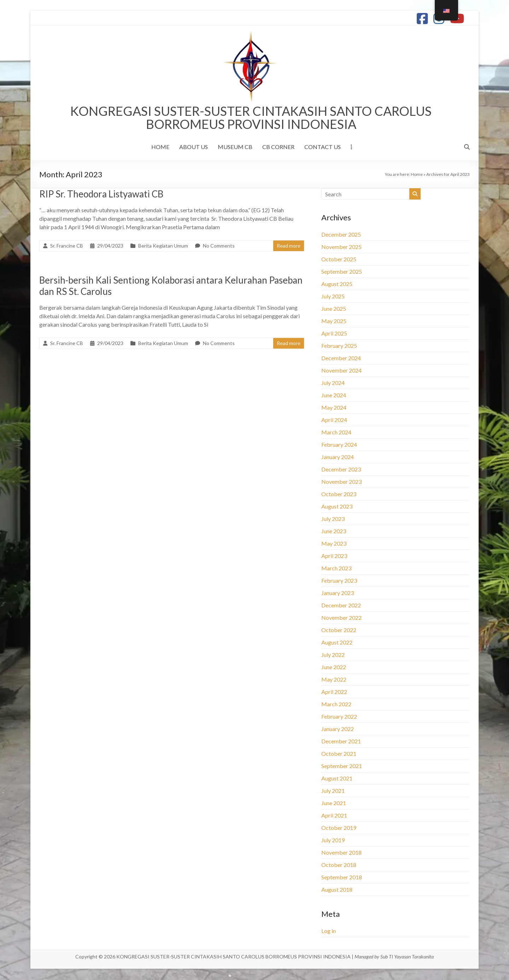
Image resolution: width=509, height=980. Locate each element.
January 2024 (338, 458)
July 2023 (333, 519)
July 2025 (333, 297)
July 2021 (333, 791)
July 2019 (333, 841)
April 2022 (334, 692)
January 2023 (338, 593)
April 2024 (334, 420)
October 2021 (339, 754)
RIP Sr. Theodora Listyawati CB (101, 195)
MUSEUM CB (235, 147)
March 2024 (336, 433)
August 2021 (337, 779)
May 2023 (334, 544)
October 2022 (339, 631)
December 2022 (341, 606)
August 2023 (337, 507)
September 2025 (342, 272)
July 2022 (333, 655)
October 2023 (339, 495)
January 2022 (338, 729)
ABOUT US (194, 147)
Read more (289, 246)
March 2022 (336, 705)
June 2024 (334, 396)
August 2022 (337, 643)
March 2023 (336, 569)
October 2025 (339, 260)
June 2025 (334, 309)
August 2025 (337, 284)
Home (417, 175)
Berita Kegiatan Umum (163, 246)
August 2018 (337, 890)
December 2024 (341, 359)
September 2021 (342, 767)
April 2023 (334, 556)
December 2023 (341, 470)
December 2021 (341, 742)
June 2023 (334, 532)
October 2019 (339, 828)
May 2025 (334, 322)
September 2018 (342, 878)
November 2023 (341, 482)
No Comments (219, 246)
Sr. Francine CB (67, 246)
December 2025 (341, 235)
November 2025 (341, 247)
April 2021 (334, 816)
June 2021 (334, 804)
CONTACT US (323, 147)
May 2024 (334, 408)
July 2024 (333, 383)
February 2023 (339, 581)
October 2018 (339, 865)
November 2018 (341, 853)
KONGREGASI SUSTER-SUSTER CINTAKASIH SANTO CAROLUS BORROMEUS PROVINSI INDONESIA (251, 118)
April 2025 (334, 334)
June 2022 (334, 668)
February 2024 (339, 445)
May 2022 (334, 680)
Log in (329, 931)
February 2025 (339, 346)
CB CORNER (278, 147)
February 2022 (339, 717)
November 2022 (341, 618)
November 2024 (341, 371)
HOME (160, 147)
